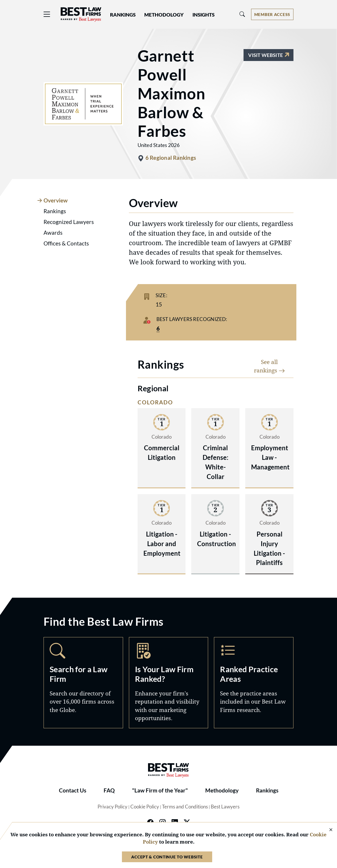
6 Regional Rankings (171, 158)
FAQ (109, 790)
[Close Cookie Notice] (327, 830)
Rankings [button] (123, 15)
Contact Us (73, 790)
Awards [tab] (53, 233)
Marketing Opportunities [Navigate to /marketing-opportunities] (169, 683)
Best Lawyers (225, 807)
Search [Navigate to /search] (83, 683)
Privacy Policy (112, 807)
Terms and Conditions (185, 807)
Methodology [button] (164, 15)
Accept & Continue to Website (167, 857)
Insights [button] (203, 15)
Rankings (267, 790)
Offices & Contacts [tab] (66, 243)
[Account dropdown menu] (272, 14)
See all (270, 366)
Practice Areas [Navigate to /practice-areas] (254, 683)
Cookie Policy (145, 807)
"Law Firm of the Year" (160, 790)
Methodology (222, 790)
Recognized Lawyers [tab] (69, 222)
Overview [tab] (56, 200)
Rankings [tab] (55, 211)
